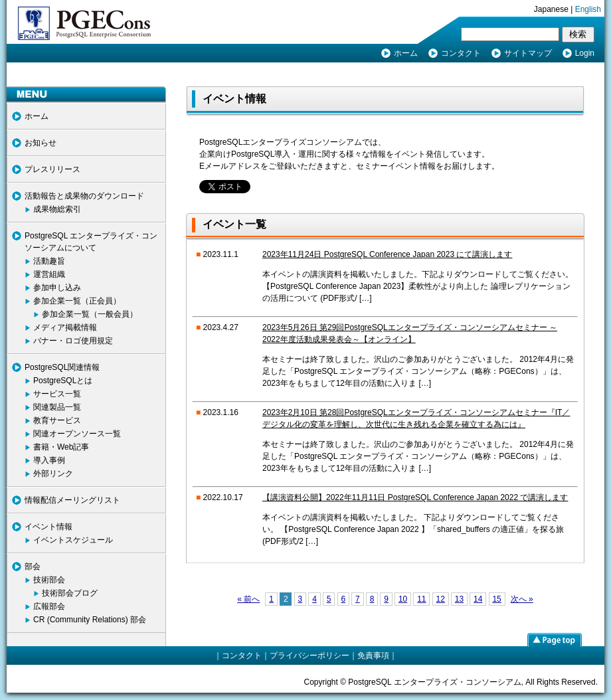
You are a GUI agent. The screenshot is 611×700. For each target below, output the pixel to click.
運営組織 (49, 274)
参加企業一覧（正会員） (77, 301)
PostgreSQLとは (63, 381)
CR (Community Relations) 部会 (90, 620)
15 (496, 599)
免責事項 (373, 656)
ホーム (406, 53)
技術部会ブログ (70, 593)
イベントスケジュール (73, 540)
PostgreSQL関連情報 (62, 367)
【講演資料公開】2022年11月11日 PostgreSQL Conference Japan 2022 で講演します (415, 497)
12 (440, 599)
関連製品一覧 (57, 407)
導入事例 (49, 460)
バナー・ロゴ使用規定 (73, 341)
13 (459, 599)
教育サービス (57, 420)
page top (555, 640)
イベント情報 (48, 527)
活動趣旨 (49, 261)
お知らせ (41, 143)
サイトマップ (528, 53)
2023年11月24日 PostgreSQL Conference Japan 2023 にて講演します (387, 254)
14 (478, 599)
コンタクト (461, 53)
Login (585, 53)
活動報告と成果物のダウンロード (84, 196)
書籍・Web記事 (61, 447)
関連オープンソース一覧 (77, 434)
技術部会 (49, 580)
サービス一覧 (57, 394)
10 (403, 599)
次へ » (522, 599)
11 (421, 599)
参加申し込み (57, 288)
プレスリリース (52, 169)
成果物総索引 (57, 209)
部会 (33, 567)
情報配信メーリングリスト (72, 500)
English (588, 9)
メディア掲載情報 (65, 327)
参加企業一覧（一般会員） (90, 314)
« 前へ (248, 599)
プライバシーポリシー (309, 656)
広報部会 (49, 606)
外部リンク (53, 474)
